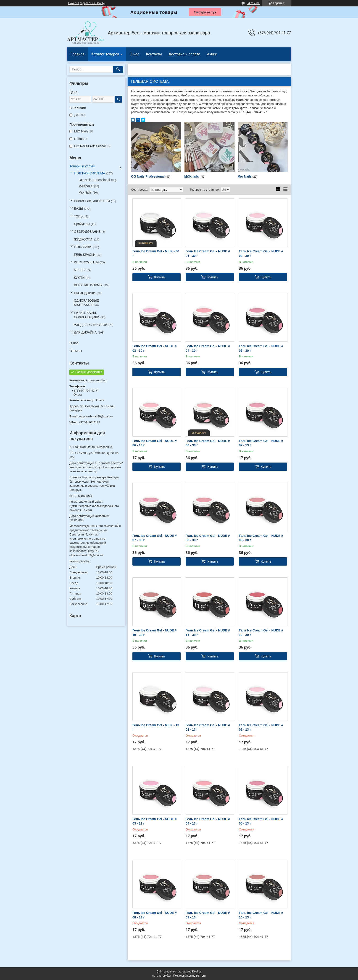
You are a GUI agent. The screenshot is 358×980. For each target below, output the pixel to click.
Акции (212, 54)
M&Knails (192, 176)
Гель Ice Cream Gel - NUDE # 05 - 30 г (261, 348)
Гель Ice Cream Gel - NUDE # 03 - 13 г (155, 821)
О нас (134, 54)
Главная (78, 54)
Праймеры (82, 224)
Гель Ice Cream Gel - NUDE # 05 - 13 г (261, 821)
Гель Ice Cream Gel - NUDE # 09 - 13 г (208, 915)
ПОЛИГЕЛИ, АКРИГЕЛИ (92, 201)
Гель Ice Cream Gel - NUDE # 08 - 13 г (155, 915)
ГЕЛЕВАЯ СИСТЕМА (89, 173)
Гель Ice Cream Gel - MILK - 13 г (156, 727)
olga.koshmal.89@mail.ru (96, 416)
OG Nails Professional (148, 176)
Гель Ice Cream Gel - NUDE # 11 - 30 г (208, 633)
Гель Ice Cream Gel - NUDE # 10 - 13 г (261, 915)
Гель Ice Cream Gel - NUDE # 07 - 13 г (261, 443)
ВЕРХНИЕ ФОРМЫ (88, 285)
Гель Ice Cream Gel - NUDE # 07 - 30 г (155, 538)
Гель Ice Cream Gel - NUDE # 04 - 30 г (208, 348)
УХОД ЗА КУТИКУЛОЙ (91, 325)
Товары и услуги (82, 166)
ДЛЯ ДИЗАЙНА (85, 332)
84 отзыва (253, 3)
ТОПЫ (79, 216)
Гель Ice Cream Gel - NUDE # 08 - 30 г (208, 538)
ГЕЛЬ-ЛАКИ (83, 247)
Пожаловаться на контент (190, 976)
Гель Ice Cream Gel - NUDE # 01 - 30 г (208, 253)
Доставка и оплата (184, 54)
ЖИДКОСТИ (84, 239)
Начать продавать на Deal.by (87, 3)
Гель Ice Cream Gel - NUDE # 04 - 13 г (208, 821)
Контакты (154, 54)
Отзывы (76, 351)
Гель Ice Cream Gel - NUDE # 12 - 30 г (261, 633)
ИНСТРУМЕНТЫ (86, 262)
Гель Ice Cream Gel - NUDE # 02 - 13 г (261, 727)
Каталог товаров (105, 54)
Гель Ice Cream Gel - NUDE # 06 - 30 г (208, 443)
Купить (159, 277)
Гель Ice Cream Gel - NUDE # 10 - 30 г (155, 633)
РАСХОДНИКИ (85, 293)
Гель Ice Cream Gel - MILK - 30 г (156, 253)
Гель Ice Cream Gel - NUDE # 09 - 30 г (261, 538)
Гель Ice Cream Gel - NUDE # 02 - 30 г (261, 253)
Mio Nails (245, 176)
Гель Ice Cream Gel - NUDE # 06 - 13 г (155, 443)
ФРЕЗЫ (80, 270)
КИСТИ (79, 278)
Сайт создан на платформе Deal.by (179, 972)
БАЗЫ (78, 209)
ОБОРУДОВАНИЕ (87, 232)
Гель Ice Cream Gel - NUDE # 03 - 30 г (155, 348)
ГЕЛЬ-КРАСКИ (85, 255)
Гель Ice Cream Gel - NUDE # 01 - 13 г (208, 727)
